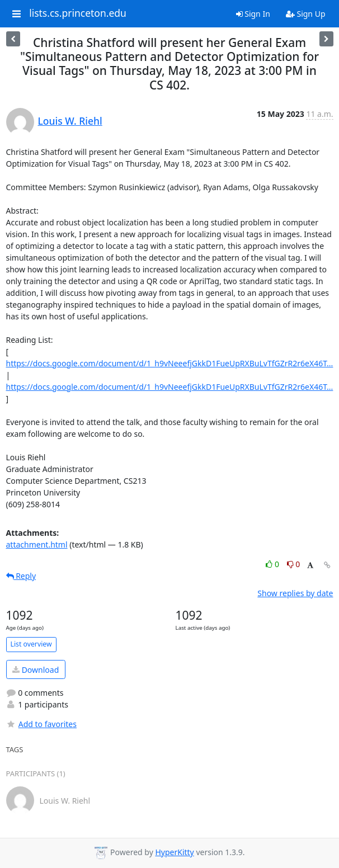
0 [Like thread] (273, 564)
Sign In (253, 14)
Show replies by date (295, 593)
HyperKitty (174, 852)
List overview (31, 644)
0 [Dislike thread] (294, 564)
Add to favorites (41, 724)
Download (36, 670)
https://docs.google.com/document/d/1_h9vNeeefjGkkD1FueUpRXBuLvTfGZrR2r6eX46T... (170, 363)
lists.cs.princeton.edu (78, 13)
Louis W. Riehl (70, 121)
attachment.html (37, 544)
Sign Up (306, 14)
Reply (21, 576)
